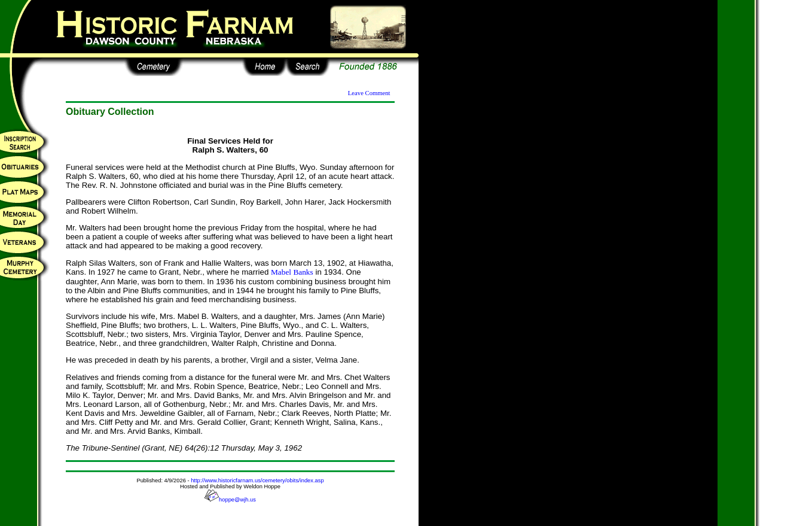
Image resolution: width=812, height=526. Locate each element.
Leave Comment (369, 93)
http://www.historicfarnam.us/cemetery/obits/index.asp (257, 481)
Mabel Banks (292, 272)
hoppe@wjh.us (230, 500)
